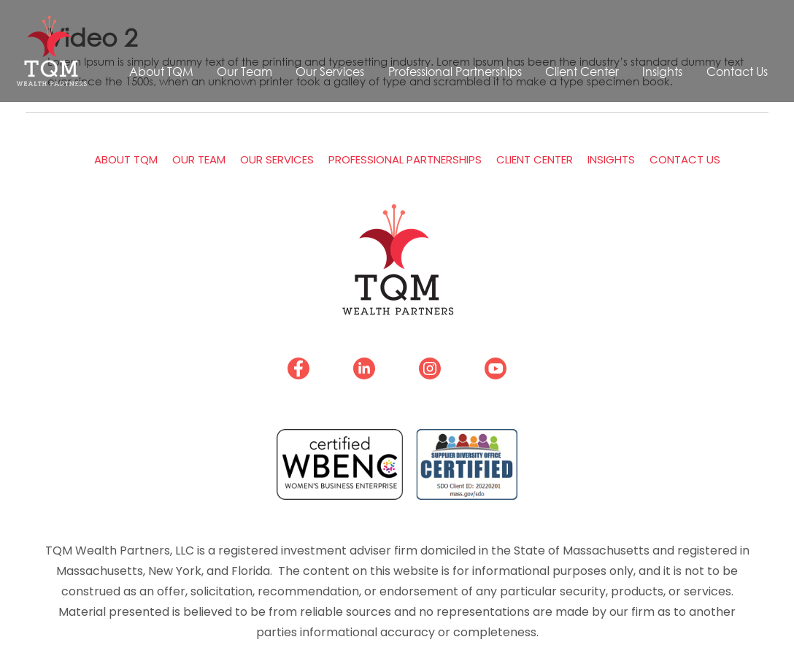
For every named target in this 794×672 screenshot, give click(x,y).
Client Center (582, 71)
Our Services (330, 71)
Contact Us (737, 71)
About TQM (161, 71)
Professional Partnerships (455, 71)
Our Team (244, 71)
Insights (662, 71)
